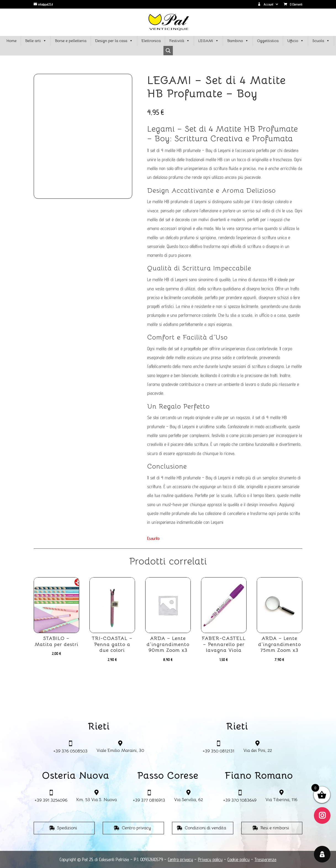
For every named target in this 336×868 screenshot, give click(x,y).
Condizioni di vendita (205, 828)
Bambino (238, 41)
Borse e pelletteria (71, 41)
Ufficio (295, 41)
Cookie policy (239, 859)
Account (265, 4)
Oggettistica (268, 41)
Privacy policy (210, 859)
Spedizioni (67, 828)
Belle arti (36, 41)
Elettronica (151, 41)
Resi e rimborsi (275, 828)
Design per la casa (114, 41)
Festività (179, 41)
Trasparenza (265, 859)
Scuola (321, 41)
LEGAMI (208, 41)
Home (11, 41)
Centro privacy (136, 828)
